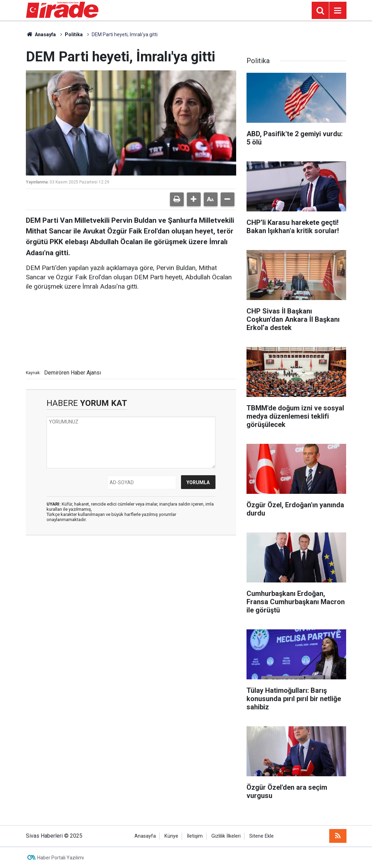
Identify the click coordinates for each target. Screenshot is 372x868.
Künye (171, 836)
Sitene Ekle (262, 836)
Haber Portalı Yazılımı (61, 858)
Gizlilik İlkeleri (226, 836)
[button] (194, 199)
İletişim (195, 836)
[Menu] (338, 11)
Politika (74, 34)
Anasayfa (41, 34)
